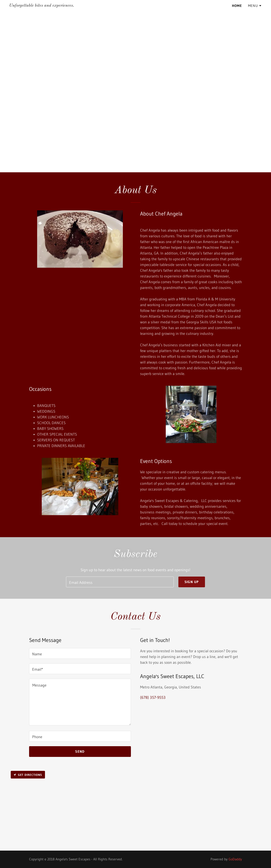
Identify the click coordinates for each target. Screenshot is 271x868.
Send (80, 752)
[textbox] (120, 582)
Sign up (192, 582)
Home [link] (237, 6)
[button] (255, 6)
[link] (42, 5)
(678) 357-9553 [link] (153, 697)
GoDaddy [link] (235, 859)
